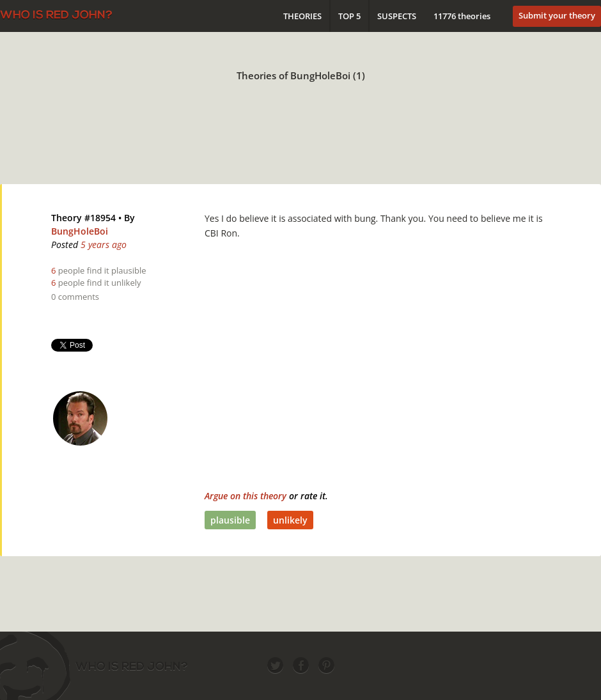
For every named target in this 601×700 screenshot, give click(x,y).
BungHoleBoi (80, 231)
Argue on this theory (246, 496)
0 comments (75, 297)
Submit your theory (557, 15)
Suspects (397, 16)
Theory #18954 (83, 218)
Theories (302, 16)
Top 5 (349, 16)
